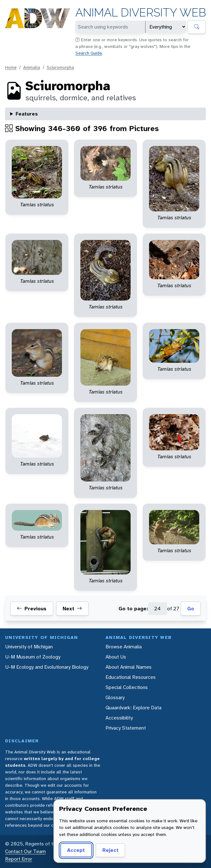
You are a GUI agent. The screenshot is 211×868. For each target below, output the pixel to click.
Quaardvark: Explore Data (133, 708)
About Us (116, 657)
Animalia (32, 67)
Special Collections (127, 687)
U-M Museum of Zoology (33, 657)
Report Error (19, 859)
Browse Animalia (124, 647)
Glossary (115, 697)
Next (72, 609)
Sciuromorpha (60, 67)
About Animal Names (129, 667)
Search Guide (89, 53)
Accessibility (119, 718)
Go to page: (133, 609)
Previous (32, 609)
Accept (76, 850)
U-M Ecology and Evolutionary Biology (47, 667)
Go (191, 609)
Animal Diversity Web (141, 13)
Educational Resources (131, 677)
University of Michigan (29, 647)
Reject (110, 850)
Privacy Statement (126, 728)
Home (11, 67)
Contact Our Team (25, 851)
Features (27, 114)
